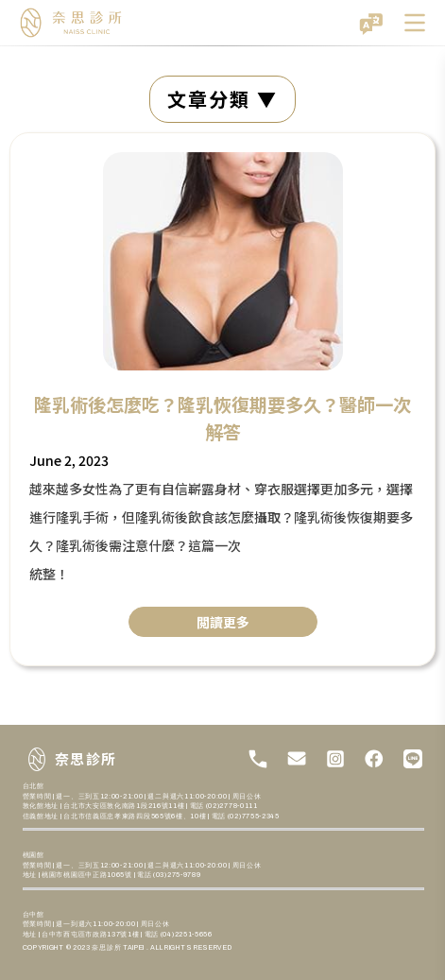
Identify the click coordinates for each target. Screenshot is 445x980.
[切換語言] (371, 23)
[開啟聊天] (398, 933)
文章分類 (212, 99)
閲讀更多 (223, 622)
